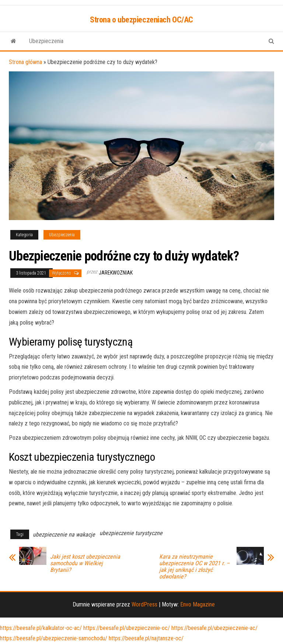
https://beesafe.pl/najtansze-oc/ (146, 638)
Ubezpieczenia (46, 41)
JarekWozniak (116, 273)
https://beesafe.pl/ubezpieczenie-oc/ (127, 628)
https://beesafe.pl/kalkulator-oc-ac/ (41, 628)
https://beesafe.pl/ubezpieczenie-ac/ (214, 628)
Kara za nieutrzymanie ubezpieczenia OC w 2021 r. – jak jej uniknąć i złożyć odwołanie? (194, 567)
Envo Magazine (198, 604)
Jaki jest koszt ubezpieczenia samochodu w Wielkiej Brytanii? (85, 563)
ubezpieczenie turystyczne (131, 533)
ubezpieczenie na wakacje (64, 535)
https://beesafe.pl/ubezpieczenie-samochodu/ (54, 638)
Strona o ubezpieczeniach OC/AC (141, 20)
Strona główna (25, 62)
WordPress (144, 604)
